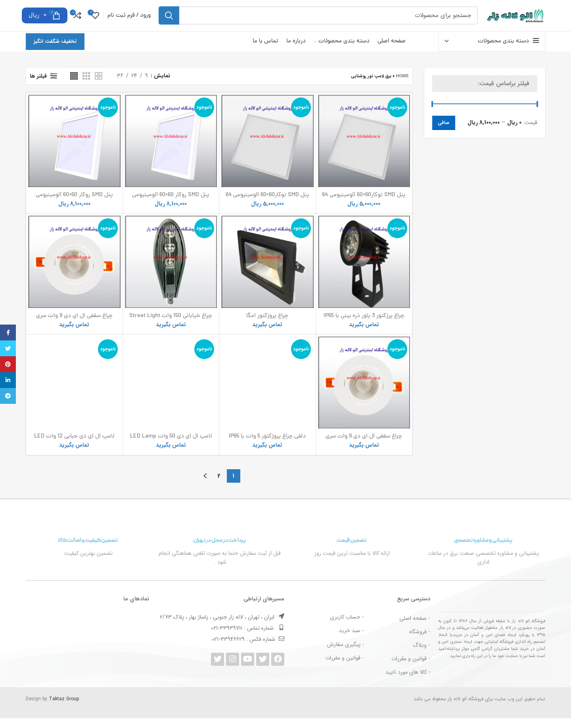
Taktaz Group (64, 709)
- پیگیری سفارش (346, 654)
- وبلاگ (422, 655)
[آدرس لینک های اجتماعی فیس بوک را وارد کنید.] (8, 332)
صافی (444, 133)
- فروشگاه (420, 642)
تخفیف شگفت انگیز (55, 51)
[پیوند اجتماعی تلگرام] (8, 396)
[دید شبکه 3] (86, 86)
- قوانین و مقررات (411, 669)
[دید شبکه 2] (99, 86)
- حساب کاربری (347, 627)
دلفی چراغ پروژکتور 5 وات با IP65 (267, 364)
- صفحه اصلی (415, 628)
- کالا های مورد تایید (408, 682)
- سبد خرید (351, 641)
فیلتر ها (38, 86)
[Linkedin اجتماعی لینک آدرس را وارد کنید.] (8, 380)
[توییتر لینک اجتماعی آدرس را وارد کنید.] (8, 348)
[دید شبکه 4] (74, 86)
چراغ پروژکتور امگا (267, 326)
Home (402, 86)
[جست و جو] (318, 21)
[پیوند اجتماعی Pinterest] (8, 364)
